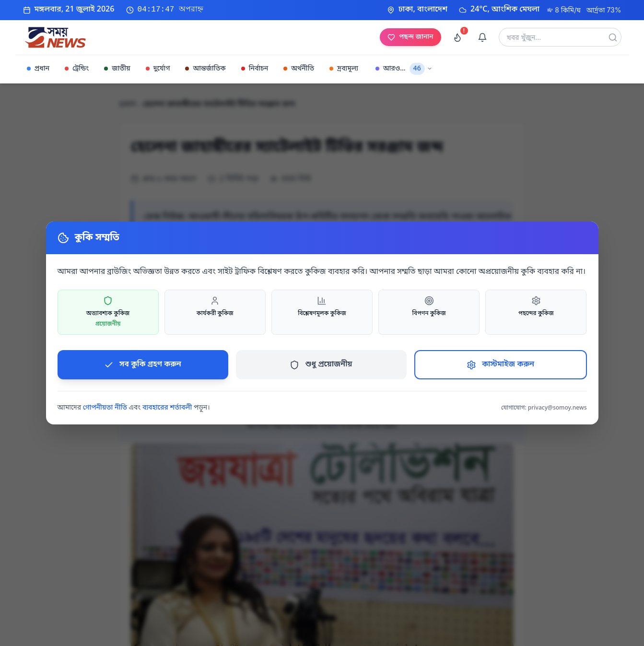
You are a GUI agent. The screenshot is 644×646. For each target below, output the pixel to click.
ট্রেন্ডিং (77, 69)
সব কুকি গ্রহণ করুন (143, 364)
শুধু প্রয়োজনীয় (321, 364)
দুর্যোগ (158, 69)
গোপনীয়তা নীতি (105, 408)
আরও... (404, 69)
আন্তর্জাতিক (205, 69)
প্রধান (38, 69)
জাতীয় (117, 69)
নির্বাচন (255, 69)
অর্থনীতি (299, 69)
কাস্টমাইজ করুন (500, 364)
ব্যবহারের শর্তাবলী (167, 408)
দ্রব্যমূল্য (344, 69)
